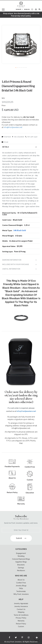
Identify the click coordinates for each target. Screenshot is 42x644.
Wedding (21, 556)
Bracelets (21, 565)
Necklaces (21, 570)
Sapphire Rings (21, 562)
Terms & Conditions (21, 615)
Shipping (21, 612)
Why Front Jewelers (21, 594)
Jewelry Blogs (21, 586)
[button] (6, 44)
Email (5, 142)
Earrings (21, 568)
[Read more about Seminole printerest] (22, 638)
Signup (19, 9)
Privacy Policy (21, 618)
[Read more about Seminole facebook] (9, 638)
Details (6, 147)
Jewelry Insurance (21, 606)
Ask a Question (18, 137)
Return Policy (21, 624)
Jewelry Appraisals (21, 603)
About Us (21, 580)
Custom (21, 626)
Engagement (21, 553)
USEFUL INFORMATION (11, 269)
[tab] (21, 147)
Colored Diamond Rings (21, 559)
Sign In (27, 9)
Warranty (21, 621)
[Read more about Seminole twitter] (16, 638)
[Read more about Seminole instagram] (29, 638)
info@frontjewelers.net (13, 127)
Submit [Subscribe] (21, 538)
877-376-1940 (31, 137)
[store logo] (21, 5)
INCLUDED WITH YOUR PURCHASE (16, 264)
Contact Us (21, 609)
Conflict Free (21, 583)
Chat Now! (6, 137)
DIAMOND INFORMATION (12, 260)
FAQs (21, 588)
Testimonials (21, 591)
